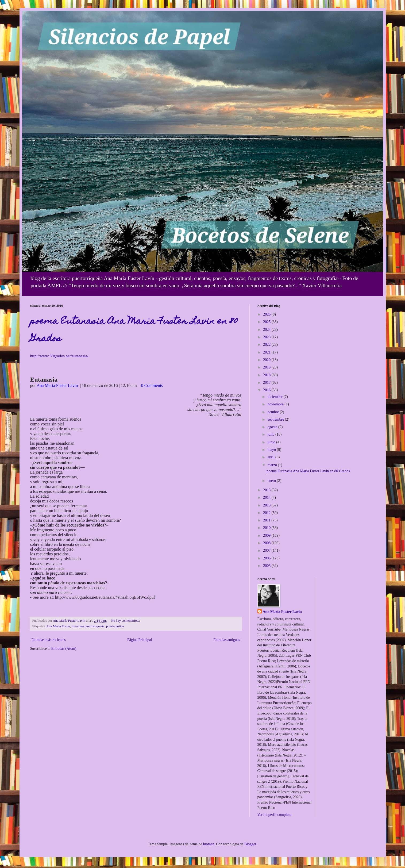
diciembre (275, 397)
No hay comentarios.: (126, 621)
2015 (267, 490)
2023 (267, 337)
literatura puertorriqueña (88, 626)
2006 (267, 558)
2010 (267, 528)
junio (272, 442)
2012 (267, 513)
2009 (267, 535)
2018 (267, 375)
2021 (267, 352)
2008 (267, 543)
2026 (267, 314)
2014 (267, 498)
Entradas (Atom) (64, 649)
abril (271, 457)
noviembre (276, 404)
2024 (267, 330)
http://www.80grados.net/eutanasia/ (59, 356)
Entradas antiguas (227, 640)
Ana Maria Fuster (58, 626)
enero (272, 481)
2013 (267, 505)
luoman (209, 844)
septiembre (276, 419)
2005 (267, 566)
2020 (267, 360)
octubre (274, 412)
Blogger (250, 844)
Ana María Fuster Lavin (282, 612)
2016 (267, 390)
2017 (267, 383)
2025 (267, 322)
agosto (273, 427)
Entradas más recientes (49, 640)
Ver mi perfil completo (274, 815)
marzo (273, 465)
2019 (267, 367)
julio (271, 434)
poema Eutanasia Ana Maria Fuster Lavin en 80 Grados (308, 471)
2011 (267, 520)
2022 (267, 345)
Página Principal (140, 640)
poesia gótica (115, 626)
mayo (272, 450)
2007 (267, 550)
